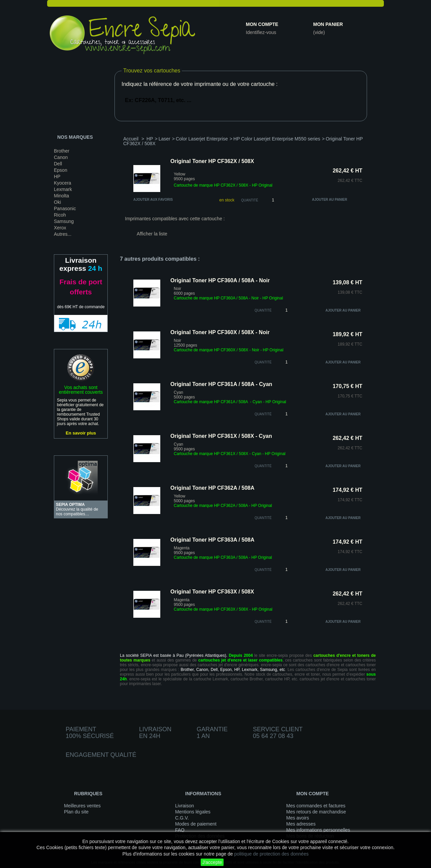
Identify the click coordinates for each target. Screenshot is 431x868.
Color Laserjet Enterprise (202, 139)
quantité (263, 310)
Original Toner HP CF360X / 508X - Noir (220, 332)
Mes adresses (301, 824)
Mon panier (328, 24)
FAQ (180, 830)
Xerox (60, 228)
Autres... (63, 234)
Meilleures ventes (82, 806)
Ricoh (60, 215)
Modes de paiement (196, 824)
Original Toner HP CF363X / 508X (212, 592)
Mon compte (262, 24)
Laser (164, 139)
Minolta (61, 196)
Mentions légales (193, 812)
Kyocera (62, 183)
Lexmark (63, 189)
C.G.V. (182, 818)
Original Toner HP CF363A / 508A (212, 540)
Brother (62, 151)
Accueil (131, 139)
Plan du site (76, 812)
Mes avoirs (298, 818)
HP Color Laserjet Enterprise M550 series (277, 139)
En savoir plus (81, 433)
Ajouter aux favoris (153, 200)
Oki (57, 202)
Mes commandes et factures (316, 806)
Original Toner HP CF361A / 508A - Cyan (221, 384)
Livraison (185, 806)
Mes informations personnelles (318, 830)
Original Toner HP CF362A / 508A (212, 488)
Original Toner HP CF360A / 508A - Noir (220, 280)
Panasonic (65, 208)
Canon (61, 157)
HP (57, 176)
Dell (58, 164)
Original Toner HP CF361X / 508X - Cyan (221, 436)
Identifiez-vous (261, 32)
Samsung (64, 221)
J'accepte (212, 862)
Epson (61, 170)
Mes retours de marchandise (316, 812)
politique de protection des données (271, 854)
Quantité (250, 200)
